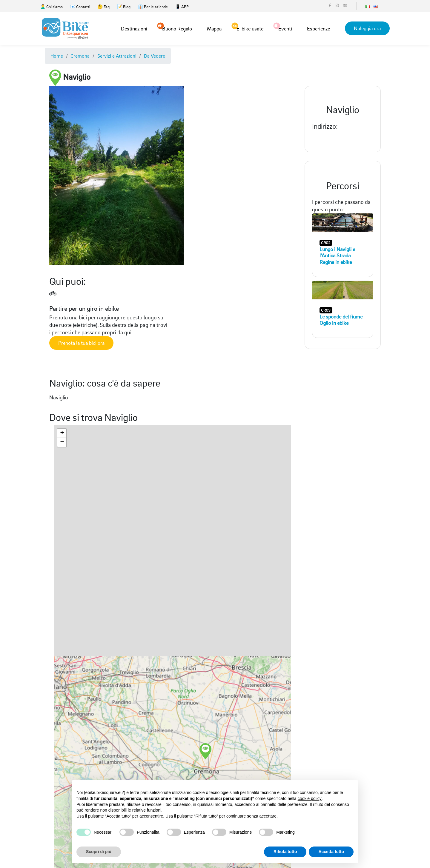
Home (57, 56)
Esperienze (318, 29)
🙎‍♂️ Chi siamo (52, 6)
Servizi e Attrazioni (117, 56)
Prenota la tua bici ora (81, 343)
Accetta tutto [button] (331, 852)
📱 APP (182, 6)
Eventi (285, 28)
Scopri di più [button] (99, 852)
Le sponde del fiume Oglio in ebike (341, 320)
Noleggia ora (367, 28)
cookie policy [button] (310, 798)
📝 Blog (124, 6)
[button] (225, 744)
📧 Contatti (80, 6)
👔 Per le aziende (153, 6)
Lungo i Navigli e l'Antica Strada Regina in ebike (337, 256)
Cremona (80, 56)
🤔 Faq (104, 6)
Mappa (214, 29)
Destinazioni (134, 29)
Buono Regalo (177, 28)
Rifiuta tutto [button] (285, 852)
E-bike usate (250, 28)
